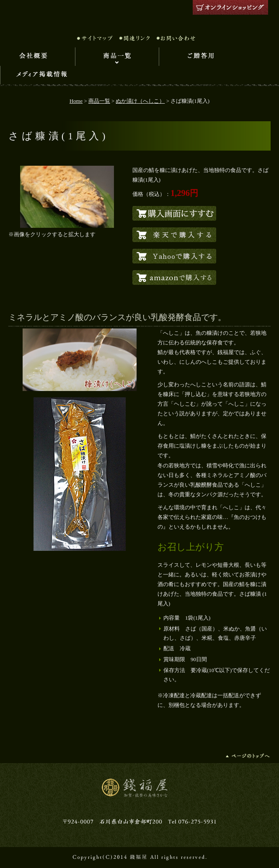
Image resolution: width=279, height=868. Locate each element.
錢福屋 (139, 15)
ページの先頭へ (248, 756)
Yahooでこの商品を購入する (174, 256)
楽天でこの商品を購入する (174, 235)
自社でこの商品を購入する (174, 213)
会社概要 (37, 57)
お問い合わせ (176, 38)
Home (76, 101)
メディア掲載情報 (42, 75)
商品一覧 (117, 57)
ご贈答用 (201, 57)
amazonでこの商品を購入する (174, 278)
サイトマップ (95, 38)
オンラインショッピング (230, 7)
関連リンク (135, 38)
